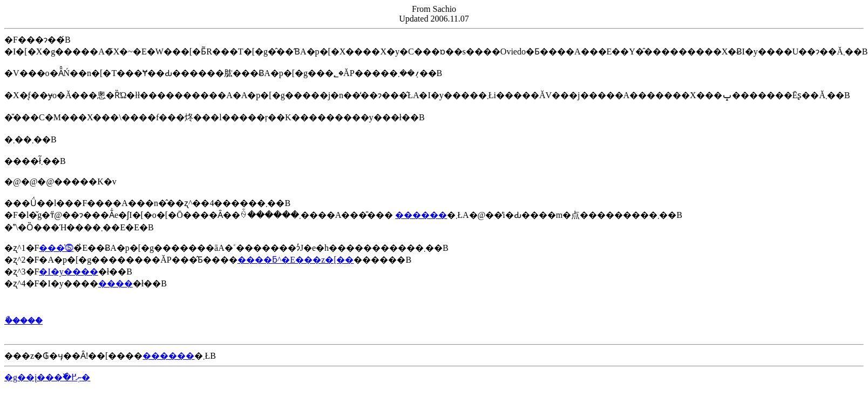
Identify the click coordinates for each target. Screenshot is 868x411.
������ (421, 215)
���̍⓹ (56, 248)
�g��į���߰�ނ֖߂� (47, 377)
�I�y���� (68, 272)
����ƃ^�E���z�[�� (296, 260)
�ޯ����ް (23, 321)
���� (116, 283)
